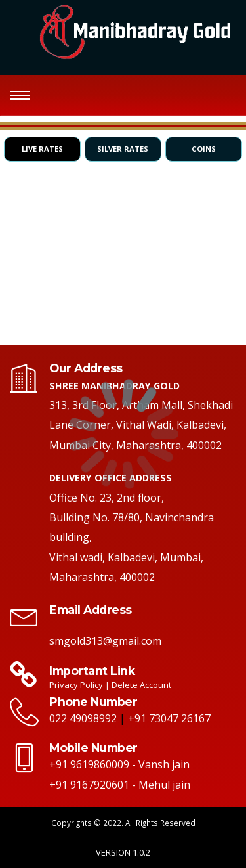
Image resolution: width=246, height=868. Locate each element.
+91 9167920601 (89, 785)
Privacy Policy (77, 685)
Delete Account (141, 685)
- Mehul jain (161, 785)
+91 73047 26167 (169, 718)
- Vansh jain (161, 764)
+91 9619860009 (89, 764)
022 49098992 (83, 718)
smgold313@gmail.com (105, 641)
